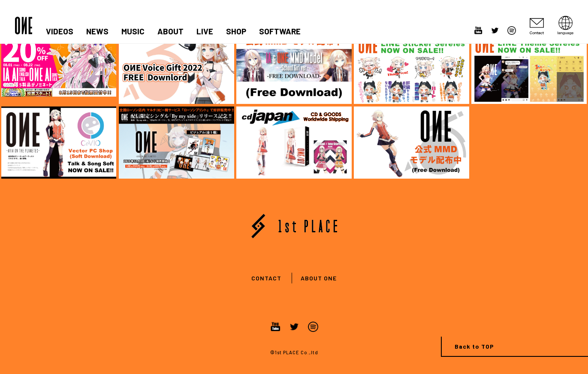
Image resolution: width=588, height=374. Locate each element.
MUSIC (133, 31)
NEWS (97, 31)
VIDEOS (60, 31)
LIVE (205, 31)
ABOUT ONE (319, 278)
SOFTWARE (280, 31)
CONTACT (266, 278)
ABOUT (170, 31)
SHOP (236, 31)
